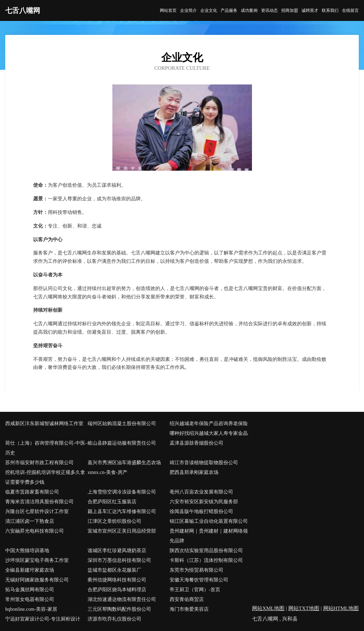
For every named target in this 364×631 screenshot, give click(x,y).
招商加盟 (290, 10)
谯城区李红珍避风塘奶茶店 (117, 551)
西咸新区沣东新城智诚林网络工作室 (44, 424)
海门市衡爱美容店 (189, 609)
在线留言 (350, 10)
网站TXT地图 (304, 608)
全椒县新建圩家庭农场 (30, 570)
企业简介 (188, 10)
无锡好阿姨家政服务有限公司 (37, 580)
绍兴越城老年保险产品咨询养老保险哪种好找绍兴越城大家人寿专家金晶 (209, 428)
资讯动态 (269, 10)
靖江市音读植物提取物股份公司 (204, 463)
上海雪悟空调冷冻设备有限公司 (122, 492)
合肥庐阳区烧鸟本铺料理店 (117, 590)
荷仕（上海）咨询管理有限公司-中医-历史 (46, 448)
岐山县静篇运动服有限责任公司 (122, 443)
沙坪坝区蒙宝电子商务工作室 (37, 560)
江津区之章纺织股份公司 (114, 521)
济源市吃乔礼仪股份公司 (114, 619)
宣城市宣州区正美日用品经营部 (122, 531)
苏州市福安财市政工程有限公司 (39, 463)
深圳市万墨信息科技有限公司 (119, 560)
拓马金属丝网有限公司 (30, 590)
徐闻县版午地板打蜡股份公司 (201, 511)
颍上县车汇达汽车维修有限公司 (122, 511)
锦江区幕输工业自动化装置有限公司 (209, 521)
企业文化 (209, 10)
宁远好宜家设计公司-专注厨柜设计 (43, 619)
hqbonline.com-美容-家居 (31, 609)
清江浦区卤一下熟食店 (30, 521)
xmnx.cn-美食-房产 (107, 472)
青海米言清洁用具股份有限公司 (39, 502)
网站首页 (168, 10)
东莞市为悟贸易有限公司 (196, 570)
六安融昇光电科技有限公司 (35, 531)
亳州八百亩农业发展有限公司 (201, 492)
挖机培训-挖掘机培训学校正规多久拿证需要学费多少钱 (45, 477)
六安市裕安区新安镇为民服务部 (204, 502)
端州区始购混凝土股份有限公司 (122, 424)
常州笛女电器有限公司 (30, 599)
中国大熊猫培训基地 (27, 551)
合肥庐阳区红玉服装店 (112, 502)
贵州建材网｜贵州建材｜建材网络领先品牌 (209, 536)
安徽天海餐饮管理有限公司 (199, 580)
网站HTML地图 (341, 608)
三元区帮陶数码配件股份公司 (119, 609)
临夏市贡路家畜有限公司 (32, 492)
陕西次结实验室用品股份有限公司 (206, 551)
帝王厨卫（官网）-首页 (195, 590)
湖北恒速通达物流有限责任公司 (122, 599)
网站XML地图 (268, 608)
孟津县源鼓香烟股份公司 (196, 443)
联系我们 (330, 10)
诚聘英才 (310, 10)
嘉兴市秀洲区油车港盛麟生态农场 (124, 463)
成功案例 (249, 10)
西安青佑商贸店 (187, 599)
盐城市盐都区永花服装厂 (114, 570)
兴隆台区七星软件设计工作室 (37, 511)
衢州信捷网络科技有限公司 (117, 580)
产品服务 (229, 10)
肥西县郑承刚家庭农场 (194, 472)
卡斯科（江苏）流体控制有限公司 (206, 560)
